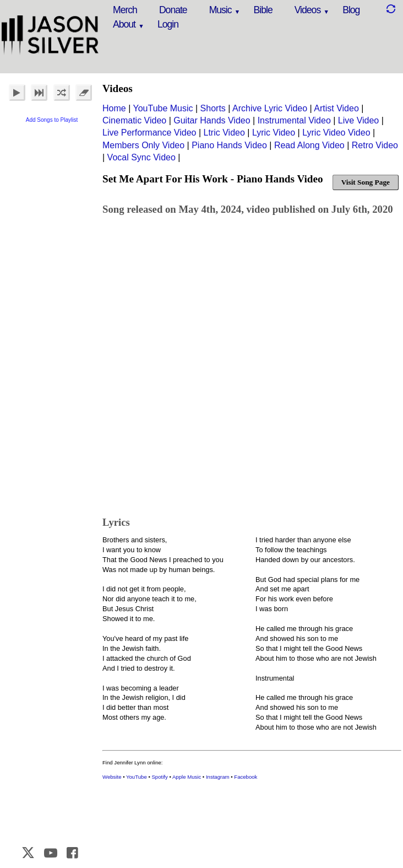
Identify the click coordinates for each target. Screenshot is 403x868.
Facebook (246, 777)
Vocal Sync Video (141, 157)
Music (220, 10)
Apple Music (187, 777)
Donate (173, 10)
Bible (263, 10)
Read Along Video (309, 145)
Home (114, 108)
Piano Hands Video (229, 145)
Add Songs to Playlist (52, 120)
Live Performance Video (149, 133)
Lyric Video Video (336, 133)
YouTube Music (163, 108)
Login (168, 24)
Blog (351, 10)
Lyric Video (274, 133)
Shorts (213, 108)
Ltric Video (224, 133)
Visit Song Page (366, 182)
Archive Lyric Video (270, 108)
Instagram (218, 777)
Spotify (159, 777)
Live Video (358, 120)
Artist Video (336, 108)
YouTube (137, 777)
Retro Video (375, 145)
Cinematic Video (134, 120)
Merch (125, 10)
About (124, 24)
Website (112, 777)
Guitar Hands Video (212, 120)
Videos (307, 10)
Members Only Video (143, 145)
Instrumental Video (294, 120)
